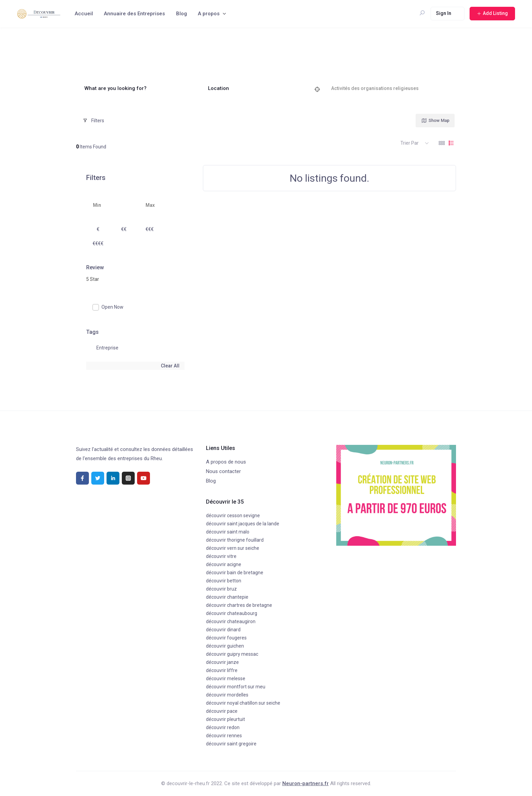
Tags (92, 332)
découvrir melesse (226, 679)
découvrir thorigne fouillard (235, 540)
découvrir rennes (224, 736)
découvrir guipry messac (232, 654)
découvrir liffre (222, 670)
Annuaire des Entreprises (134, 14)
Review (95, 267)
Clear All (170, 366)
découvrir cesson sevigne (233, 515)
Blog (182, 14)
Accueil (84, 14)
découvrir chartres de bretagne (239, 605)
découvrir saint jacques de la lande (243, 524)
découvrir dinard (223, 630)
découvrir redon (223, 727)
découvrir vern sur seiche (233, 548)
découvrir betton (224, 581)
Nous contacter (223, 471)
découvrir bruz (221, 589)
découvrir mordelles (227, 695)
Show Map (435, 121)
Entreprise (107, 348)
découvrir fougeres (226, 638)
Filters (93, 121)
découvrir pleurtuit (225, 719)
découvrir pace (222, 711)
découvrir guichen (225, 646)
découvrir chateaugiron (231, 621)
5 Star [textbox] (93, 279)
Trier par (410, 143)
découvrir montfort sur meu (236, 687)
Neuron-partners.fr (306, 783)
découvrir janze (222, 662)
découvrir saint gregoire (231, 744)
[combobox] (135, 279)
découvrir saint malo (228, 532)
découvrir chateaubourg (232, 613)
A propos (209, 14)
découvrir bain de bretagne (235, 573)
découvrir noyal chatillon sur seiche (243, 703)
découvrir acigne (224, 564)
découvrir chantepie (227, 597)
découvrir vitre (221, 556)
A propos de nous (226, 462)
